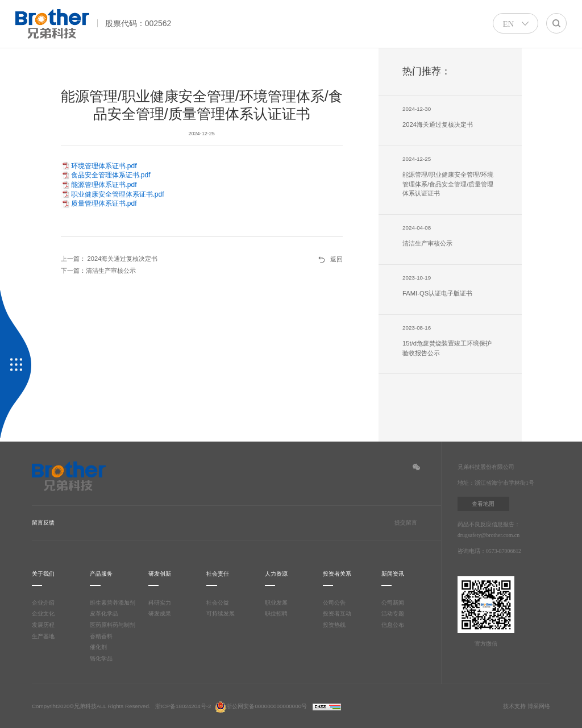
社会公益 (218, 603)
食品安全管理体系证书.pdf (111, 175)
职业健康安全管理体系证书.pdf (118, 194)
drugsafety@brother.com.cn (490, 535)
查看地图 (483, 504)
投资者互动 (337, 613)
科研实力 (160, 603)
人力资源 (276, 574)
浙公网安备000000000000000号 (261, 706)
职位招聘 (276, 613)
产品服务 (101, 574)
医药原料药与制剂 (113, 625)
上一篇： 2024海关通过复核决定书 (109, 259)
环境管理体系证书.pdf (104, 166)
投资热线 (334, 625)
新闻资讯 (393, 574)
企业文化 (43, 613)
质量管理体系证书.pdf (104, 203)
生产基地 (43, 636)
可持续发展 (221, 613)
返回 (336, 259)
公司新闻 (393, 603)
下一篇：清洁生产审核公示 (98, 271)
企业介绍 (43, 603)
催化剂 (98, 647)
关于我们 (43, 574)
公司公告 (334, 603)
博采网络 (539, 706)
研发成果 (160, 613)
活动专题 (393, 613)
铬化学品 (101, 658)
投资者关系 (337, 574)
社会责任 (218, 574)
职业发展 (276, 603)
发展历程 (43, 625)
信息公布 (393, 625)
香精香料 (101, 636)
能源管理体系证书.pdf (104, 185)
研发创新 (160, 574)
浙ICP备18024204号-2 (183, 706)
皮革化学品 (104, 613)
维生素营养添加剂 (113, 603)
